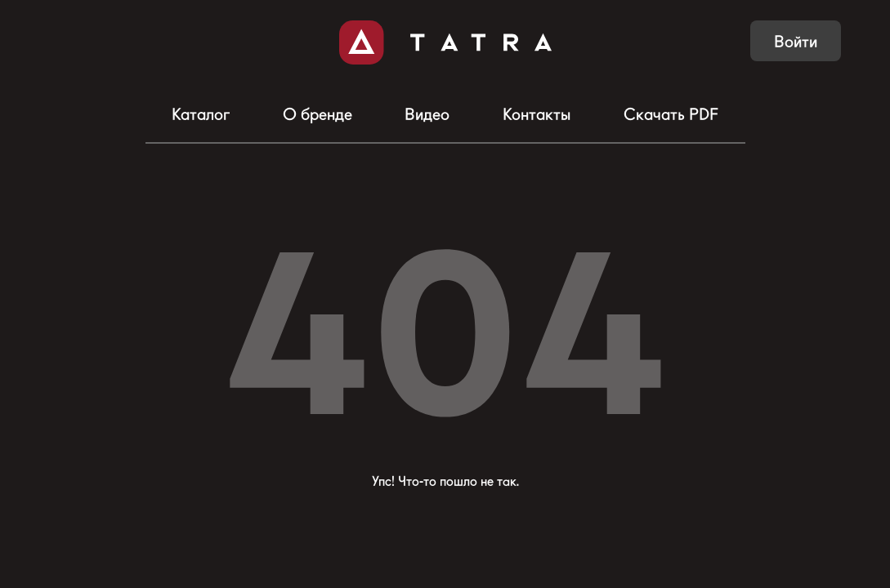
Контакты (537, 114)
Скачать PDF (671, 114)
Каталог (201, 114)
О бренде (318, 114)
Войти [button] (796, 42)
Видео (427, 114)
